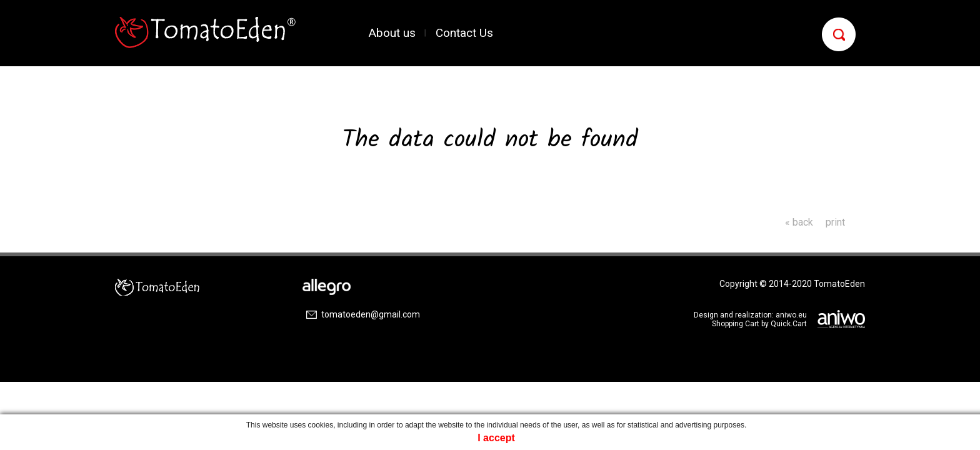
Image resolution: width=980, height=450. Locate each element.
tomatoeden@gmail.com (371, 314)
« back (799, 222)
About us (392, 33)
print (835, 222)
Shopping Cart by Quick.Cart (759, 324)
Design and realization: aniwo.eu (750, 315)
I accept (496, 438)
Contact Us (464, 33)
